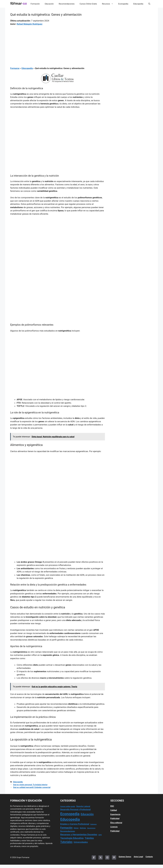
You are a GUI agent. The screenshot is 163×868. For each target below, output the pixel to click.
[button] (149, 4)
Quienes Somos (125, 857)
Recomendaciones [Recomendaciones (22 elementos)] (68, 831)
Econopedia (123, 4)
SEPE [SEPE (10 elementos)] (100, 835)
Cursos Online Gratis (88, 4)
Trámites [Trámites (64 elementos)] (89, 838)
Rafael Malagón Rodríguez (30, 24)
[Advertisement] (58, 45)
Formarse (15, 68)
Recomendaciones (67, 4)
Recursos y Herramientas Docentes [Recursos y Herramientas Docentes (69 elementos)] (79, 835)
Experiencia (115, 814)
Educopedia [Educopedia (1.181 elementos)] (70, 819)
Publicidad (115, 818)
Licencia (114, 827)
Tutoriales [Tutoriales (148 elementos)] (66, 842)
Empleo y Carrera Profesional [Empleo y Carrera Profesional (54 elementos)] (75, 824)
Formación (35, 4)
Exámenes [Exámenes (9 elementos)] (93, 824)
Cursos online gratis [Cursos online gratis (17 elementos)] (68, 806)
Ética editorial (116, 823)
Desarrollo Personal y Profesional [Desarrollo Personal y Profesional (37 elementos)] (75, 809)
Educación (49, 4)
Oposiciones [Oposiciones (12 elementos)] (91, 828)
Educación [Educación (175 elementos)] (87, 814)
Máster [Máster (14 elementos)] (76, 828)
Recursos (109, 4)
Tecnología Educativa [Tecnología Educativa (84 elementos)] (72, 838)
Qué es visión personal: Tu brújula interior (30, 785)
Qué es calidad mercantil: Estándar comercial (32, 787)
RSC (112, 806)
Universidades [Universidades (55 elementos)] (81, 842)
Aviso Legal (138, 857)
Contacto (149, 857)
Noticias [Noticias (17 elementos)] (83, 828)
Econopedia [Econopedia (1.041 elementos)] (70, 814)
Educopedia (138, 4)
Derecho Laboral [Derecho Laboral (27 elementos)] (83, 806)
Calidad (114, 810)
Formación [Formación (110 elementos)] (66, 828)
